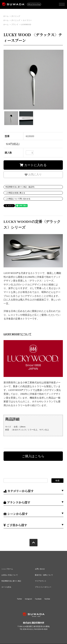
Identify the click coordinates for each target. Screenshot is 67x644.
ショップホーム (7, 569)
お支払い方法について (10, 575)
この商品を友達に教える (15, 193)
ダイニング (16, 16)
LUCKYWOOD (26, 24)
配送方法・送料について (44, 575)
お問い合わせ (40, 569)
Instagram (28, 599)
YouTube (47, 599)
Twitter (19, 599)
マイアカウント (41, 581)
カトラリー (27, 20)
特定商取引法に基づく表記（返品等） (21, 187)
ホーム (6, 16)
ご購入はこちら (33, 456)
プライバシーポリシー (43, 587)
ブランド (15, 24)
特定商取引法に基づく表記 (11, 581)
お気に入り (33, 175)
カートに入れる (33, 165)
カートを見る (6, 587)
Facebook (38, 599)
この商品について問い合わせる (18, 199)
